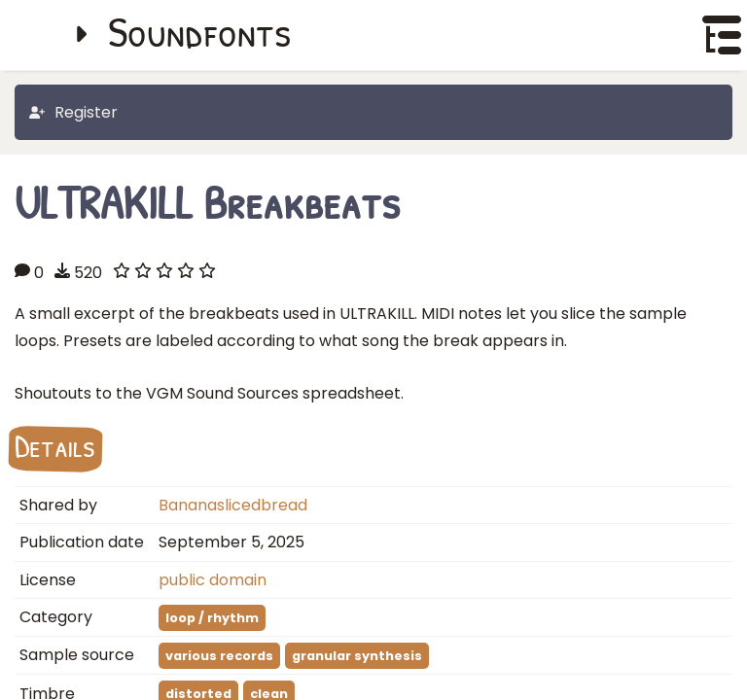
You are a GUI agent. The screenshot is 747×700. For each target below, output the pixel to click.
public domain (213, 580)
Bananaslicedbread (233, 505)
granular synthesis (357, 656)
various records (219, 656)
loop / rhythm (212, 618)
